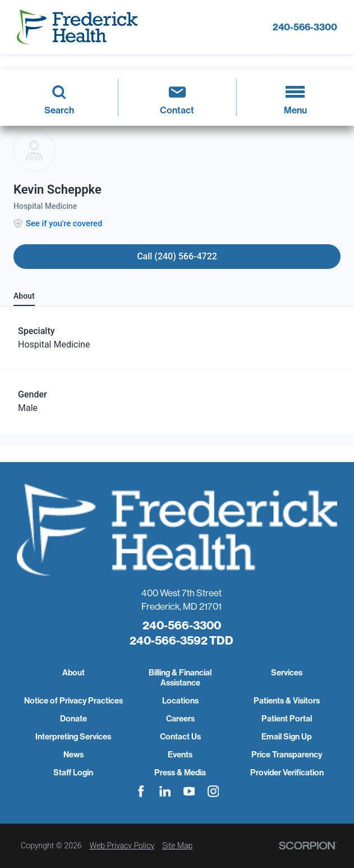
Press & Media (180, 773)
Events (180, 755)
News (73, 755)
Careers (180, 719)
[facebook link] (141, 791)
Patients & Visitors (287, 701)
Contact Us (180, 737)
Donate (73, 719)
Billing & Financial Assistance (180, 678)
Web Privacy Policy (122, 846)
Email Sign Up (287, 737)
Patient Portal (287, 719)
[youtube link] (189, 791)
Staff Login (73, 773)
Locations (180, 701)
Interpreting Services (73, 737)
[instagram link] (213, 791)
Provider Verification (287, 773)
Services (287, 673)
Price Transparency (287, 755)
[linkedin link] (165, 791)
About (73, 673)
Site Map (177, 846)
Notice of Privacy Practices (73, 701)
